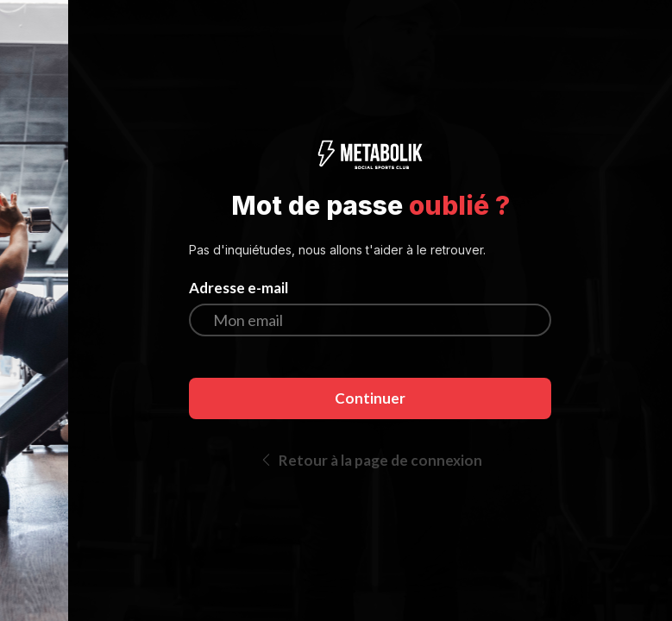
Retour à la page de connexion (371, 460)
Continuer (370, 398)
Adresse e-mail (239, 288)
